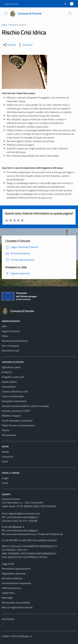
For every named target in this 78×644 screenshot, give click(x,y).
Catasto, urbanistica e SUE (15, 391)
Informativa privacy (11, 588)
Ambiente (7, 372)
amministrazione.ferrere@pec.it (23, 517)
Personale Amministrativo (15, 341)
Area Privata (8, 619)
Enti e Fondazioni (10, 346)
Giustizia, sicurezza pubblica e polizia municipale (25, 406)
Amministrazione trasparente (16, 583)
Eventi (5, 483)
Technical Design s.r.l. (22, 636)
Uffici (4, 326)
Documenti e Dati (10, 351)
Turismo (6, 430)
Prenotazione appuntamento (16, 569)
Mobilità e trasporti (11, 416)
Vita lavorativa (9, 435)
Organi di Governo (11, 331)
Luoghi (5, 478)
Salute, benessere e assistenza (17, 421)
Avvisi (5, 461)
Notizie (5, 452)
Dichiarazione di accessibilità (16, 603)
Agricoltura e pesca (11, 367)
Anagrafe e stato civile (13, 377)
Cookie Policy (8, 593)
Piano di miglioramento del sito (17, 607)
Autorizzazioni (9, 387)
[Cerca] (70, 13)
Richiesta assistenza (12, 578)
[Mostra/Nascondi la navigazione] (6, 13)
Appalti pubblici (9, 382)
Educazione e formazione (14, 401)
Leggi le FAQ (8, 564)
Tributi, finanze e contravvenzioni (18, 425)
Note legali (7, 598)
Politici (5, 336)
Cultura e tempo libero (13, 396)
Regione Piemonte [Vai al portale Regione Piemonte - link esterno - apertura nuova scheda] (11, 4)
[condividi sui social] (9, 45)
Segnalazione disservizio (14, 573)
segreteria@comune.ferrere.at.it (24, 513)
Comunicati (7, 457)
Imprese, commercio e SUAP (16, 411)
